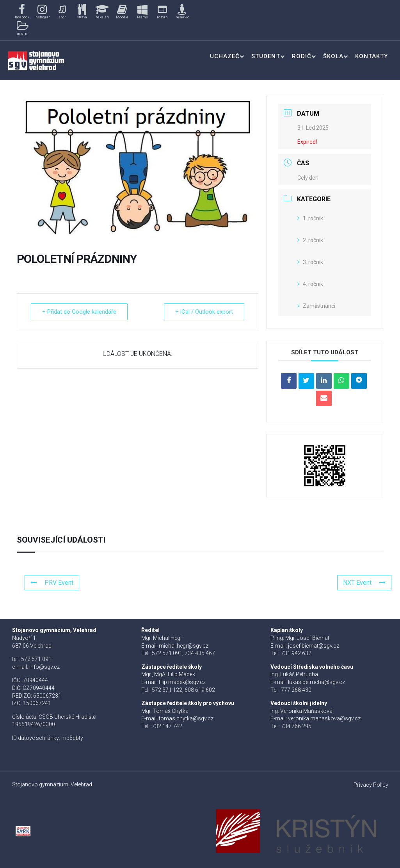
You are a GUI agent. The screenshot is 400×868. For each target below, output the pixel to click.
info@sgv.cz (44, 667)
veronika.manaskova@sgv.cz (324, 718)
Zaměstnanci (316, 306)
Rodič (302, 56)
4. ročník (310, 284)
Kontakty (372, 56)
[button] (22, 12)
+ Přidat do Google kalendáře (79, 312)
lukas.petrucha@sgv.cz (316, 682)
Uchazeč (225, 56)
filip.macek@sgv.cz (182, 682)
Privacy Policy (371, 785)
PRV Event (52, 583)
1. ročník (310, 218)
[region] (102, 20)
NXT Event (364, 583)
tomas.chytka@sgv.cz (186, 718)
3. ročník (310, 262)
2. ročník (310, 240)
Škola (333, 56)
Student (266, 56)
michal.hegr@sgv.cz (184, 646)
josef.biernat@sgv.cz (314, 646)
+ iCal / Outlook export (204, 312)
